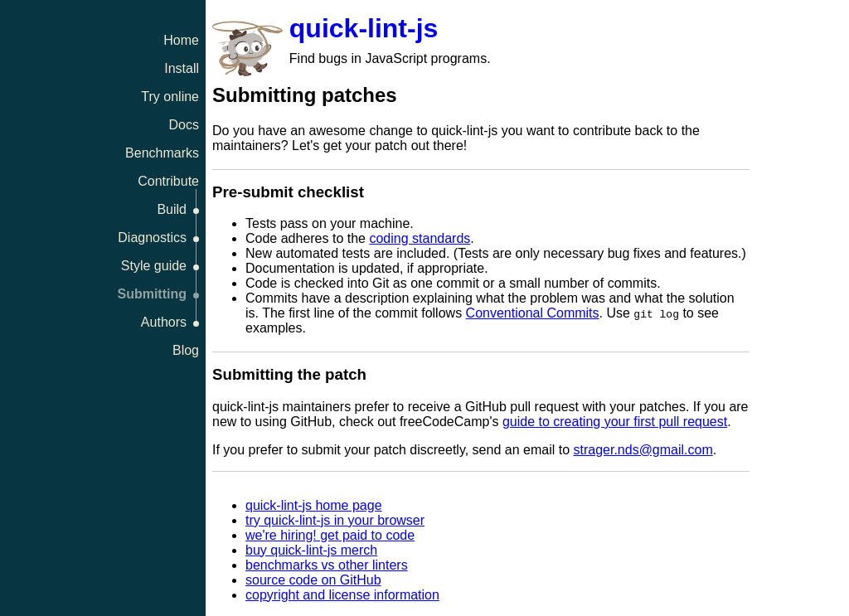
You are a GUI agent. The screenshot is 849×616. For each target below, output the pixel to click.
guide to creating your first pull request (615, 422)
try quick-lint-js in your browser (335, 520)
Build (172, 209)
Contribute (168, 181)
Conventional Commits (533, 313)
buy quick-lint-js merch (311, 550)
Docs (184, 125)
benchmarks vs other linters (327, 565)
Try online (170, 97)
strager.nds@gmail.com (643, 450)
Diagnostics (152, 238)
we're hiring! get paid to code (330, 535)
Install (182, 68)
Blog (186, 350)
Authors (164, 322)
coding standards (420, 238)
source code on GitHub (313, 580)
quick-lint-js (364, 28)
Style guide (154, 266)
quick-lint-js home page (314, 505)
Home (181, 40)
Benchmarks (162, 153)
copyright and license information (342, 595)
